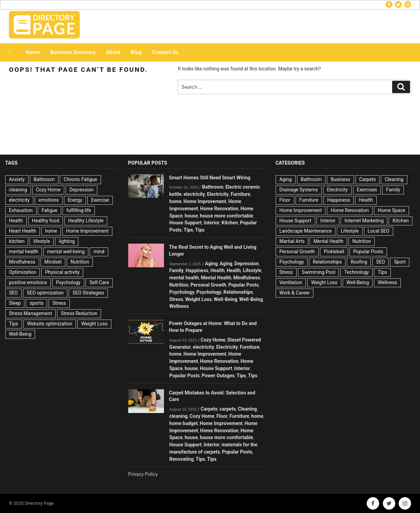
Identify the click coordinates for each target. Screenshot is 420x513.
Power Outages (218, 376)
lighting (67, 241)
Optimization (23, 272)
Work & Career (295, 293)
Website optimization (50, 324)
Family (177, 270)
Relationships (238, 292)
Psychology (68, 282)
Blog (136, 52)
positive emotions (28, 282)
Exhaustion (21, 210)
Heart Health (23, 231)
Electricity (218, 194)
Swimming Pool (318, 272)
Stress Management (30, 313)
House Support (186, 223)
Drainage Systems (299, 190)
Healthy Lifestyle (86, 221)
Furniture (240, 194)
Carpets (209, 409)
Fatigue (49, 210)
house (191, 216)
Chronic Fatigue (80, 179)
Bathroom (44, 179)
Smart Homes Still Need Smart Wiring (210, 178)
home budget (184, 423)
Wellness (179, 306)
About (113, 52)
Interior (212, 223)
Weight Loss (94, 324)
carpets (228, 409)
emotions (49, 200)
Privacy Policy (143, 474)
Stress (59, 303)
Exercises (367, 190)
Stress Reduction (79, 313)
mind (99, 252)
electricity (19, 200)
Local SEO (379, 231)
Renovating (182, 459)
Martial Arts (292, 241)
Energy (75, 200)
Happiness (197, 270)
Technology (356, 272)
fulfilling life (79, 210)
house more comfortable (226, 216)
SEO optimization (45, 293)
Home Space (391, 210)
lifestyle (42, 241)
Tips (14, 324)
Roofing (359, 262)
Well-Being (20, 334)
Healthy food (46, 221)
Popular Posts (243, 285)
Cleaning (247, 409)
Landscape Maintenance (306, 231)
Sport (400, 262)
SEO (13, 293)
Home (33, 52)
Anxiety (17, 179)
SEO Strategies (88, 293)
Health (16, 221)
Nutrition (80, 262)
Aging (211, 264)
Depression (81, 190)
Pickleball (334, 252)
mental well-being (66, 252)
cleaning (18, 190)
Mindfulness (22, 262)
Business (340, 179)
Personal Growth (208, 285)
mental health (24, 252)
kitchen (17, 241)
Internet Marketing (364, 221)
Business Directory (73, 52)
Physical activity (62, 272)
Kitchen (230, 223)
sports (36, 303)
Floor (222, 416)
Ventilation (291, 282)
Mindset (53, 262)
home (51, 231)
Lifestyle (252, 270)
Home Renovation (219, 209)
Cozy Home (48, 190)
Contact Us (165, 52)
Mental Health (216, 278)
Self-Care (99, 282)
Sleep (15, 303)
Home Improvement (87, 231)
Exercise (100, 200)
